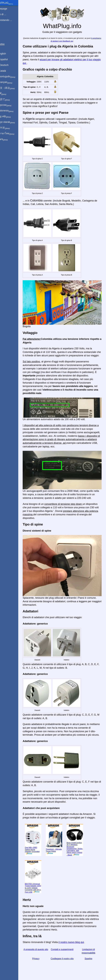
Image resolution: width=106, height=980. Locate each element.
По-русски (10, 105)
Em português (12, 77)
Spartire (90, 959)
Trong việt (9, 116)
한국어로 (9, 128)
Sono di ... (7, 14)
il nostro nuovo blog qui (78, 943)
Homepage (8, 9)
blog (4, 30)
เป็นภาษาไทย (11, 134)
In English (7, 54)
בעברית (8, 139)
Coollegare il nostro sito (65, 959)
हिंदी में (7, 94)
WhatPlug (10, 3)
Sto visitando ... (10, 20)
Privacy (41, 959)
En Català (7, 71)
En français (10, 82)
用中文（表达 (11, 88)
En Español (8, 59)
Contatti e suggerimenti (65, 950)
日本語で (9, 99)
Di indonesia (11, 111)
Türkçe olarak (11, 122)
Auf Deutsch (8, 65)
